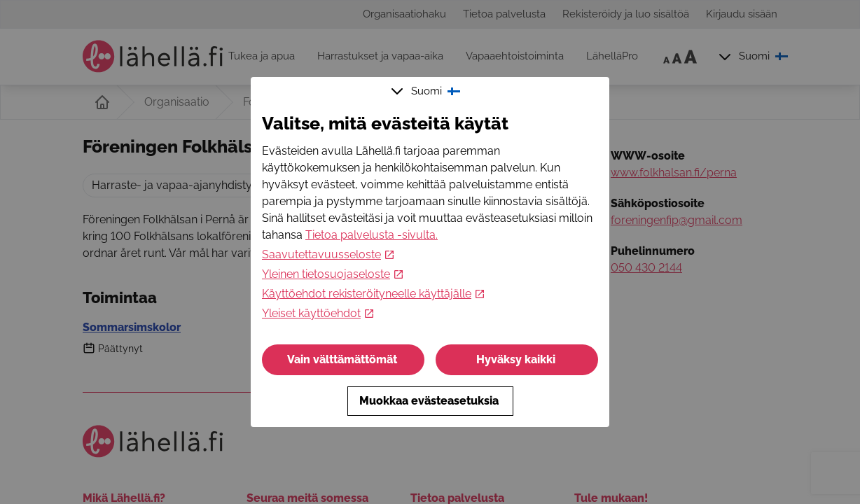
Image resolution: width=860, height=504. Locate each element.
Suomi (427, 91)
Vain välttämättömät (344, 359)
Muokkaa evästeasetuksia (430, 401)
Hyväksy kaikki (517, 359)
